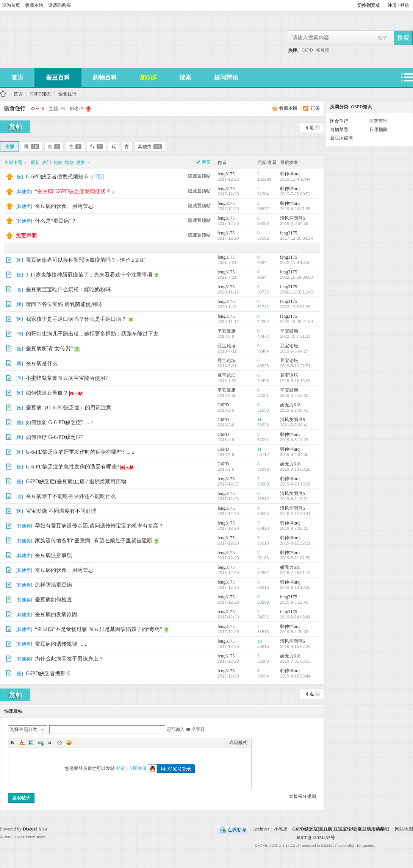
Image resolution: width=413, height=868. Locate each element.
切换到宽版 (369, 5)
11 (260, 420)
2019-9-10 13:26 (295, 587)
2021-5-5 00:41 (294, 425)
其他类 (150, 147)
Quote (50, 743)
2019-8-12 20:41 (295, 514)
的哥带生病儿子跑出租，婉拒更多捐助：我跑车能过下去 (92, 334)
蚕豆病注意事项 (53, 555)
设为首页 (11, 5)
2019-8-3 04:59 (294, 223)
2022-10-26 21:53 (296, 322)
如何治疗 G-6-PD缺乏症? (55, 437)
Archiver (261, 829)
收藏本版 (289, 108)
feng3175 (226, 174)
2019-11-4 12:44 (295, 179)
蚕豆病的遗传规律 (56, 644)
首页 (17, 77)
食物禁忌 (339, 130)
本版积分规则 (302, 796)
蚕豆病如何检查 (53, 600)
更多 (81, 162)
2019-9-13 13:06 (295, 381)
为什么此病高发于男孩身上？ (69, 659)
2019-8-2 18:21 (294, 499)
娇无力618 (290, 405)
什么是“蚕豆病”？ (56, 221)
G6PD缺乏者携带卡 (48, 674)
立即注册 (138, 768)
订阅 (315, 108)
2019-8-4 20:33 (294, 632)
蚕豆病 (323, 50)
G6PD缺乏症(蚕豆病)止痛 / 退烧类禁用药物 (76, 482)
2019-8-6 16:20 (294, 395)
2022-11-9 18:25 (295, 262)
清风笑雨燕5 (293, 218)
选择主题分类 (23, 729)
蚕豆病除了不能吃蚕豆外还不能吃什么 (71, 496)
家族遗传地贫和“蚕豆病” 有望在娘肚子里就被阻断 (94, 541)
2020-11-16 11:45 (296, 292)
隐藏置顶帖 (199, 176)
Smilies (69, 743)
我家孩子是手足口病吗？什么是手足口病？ (76, 319)
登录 (120, 768)
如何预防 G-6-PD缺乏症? (55, 422)
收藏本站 (34, 5)
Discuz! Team (34, 837)
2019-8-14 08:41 (295, 617)
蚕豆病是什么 (42, 363)
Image (31, 743)
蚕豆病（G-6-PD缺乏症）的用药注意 (69, 408)
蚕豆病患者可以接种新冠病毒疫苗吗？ (71, 260)
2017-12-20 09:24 (296, 238)
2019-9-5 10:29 (294, 440)
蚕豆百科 (58, 77)
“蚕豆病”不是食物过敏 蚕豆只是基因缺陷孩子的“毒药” (99, 629)
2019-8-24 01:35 (295, 209)
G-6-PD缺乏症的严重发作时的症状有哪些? (75, 452)
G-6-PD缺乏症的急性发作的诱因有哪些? (73, 467)
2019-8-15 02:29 (295, 646)
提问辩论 (226, 77)
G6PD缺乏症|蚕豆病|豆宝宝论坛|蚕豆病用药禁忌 (340, 829)
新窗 (206, 162)
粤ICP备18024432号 (315, 838)
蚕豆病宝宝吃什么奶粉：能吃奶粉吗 (68, 290)
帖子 (383, 38)
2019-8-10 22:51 (295, 366)
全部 (9, 147)
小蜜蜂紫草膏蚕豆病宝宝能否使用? (67, 378)
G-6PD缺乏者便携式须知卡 (57, 177)
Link (41, 743)
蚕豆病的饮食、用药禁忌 (64, 206)
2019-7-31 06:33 (295, 661)
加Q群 (148, 77)
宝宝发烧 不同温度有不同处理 (61, 511)
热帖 (58, 162)
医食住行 (67, 94)
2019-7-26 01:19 (295, 573)
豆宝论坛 (227, 346)
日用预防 (379, 130)
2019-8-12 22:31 (295, 543)
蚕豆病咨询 (341, 138)
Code (59, 743)
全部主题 (13, 162)
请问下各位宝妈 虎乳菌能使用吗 (64, 304)
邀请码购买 (59, 5)
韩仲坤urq (290, 174)
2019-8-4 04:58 (294, 454)
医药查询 (379, 121)
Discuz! (30, 829)
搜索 (185, 77)
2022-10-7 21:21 (295, 336)
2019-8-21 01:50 (295, 558)
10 (260, 641)
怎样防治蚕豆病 (53, 585)
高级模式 (238, 743)
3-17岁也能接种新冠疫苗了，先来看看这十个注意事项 (89, 275)
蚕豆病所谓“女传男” (49, 349)
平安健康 (227, 331)
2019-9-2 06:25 (294, 528)
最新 (35, 162)
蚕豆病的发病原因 (56, 614)
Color (22, 743)
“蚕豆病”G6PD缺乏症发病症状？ (73, 191)
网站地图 (404, 829)
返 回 (315, 128)
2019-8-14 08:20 (295, 469)
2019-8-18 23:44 (295, 676)
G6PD (307, 50)
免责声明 (26, 236)
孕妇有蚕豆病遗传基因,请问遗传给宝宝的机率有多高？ (99, 526)
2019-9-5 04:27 (294, 351)
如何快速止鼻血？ (47, 393)
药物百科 (105, 77)
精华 (69, 162)
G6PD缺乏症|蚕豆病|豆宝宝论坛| (3, 94)
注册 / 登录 (398, 5)
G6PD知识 (41, 94)
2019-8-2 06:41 (294, 410)
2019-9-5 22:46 (294, 602)
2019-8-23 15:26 (295, 484)
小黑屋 (281, 829)
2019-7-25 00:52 (295, 194)
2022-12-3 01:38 (295, 307)
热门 (47, 162)
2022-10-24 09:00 (296, 277)
